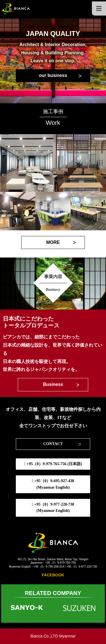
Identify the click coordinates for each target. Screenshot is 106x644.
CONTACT (53, 444)
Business (53, 384)
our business (53, 75)
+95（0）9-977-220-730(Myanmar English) (53, 507)
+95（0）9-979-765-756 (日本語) (53, 464)
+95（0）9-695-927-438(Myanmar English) (53, 484)
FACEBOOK (53, 575)
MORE (53, 242)
